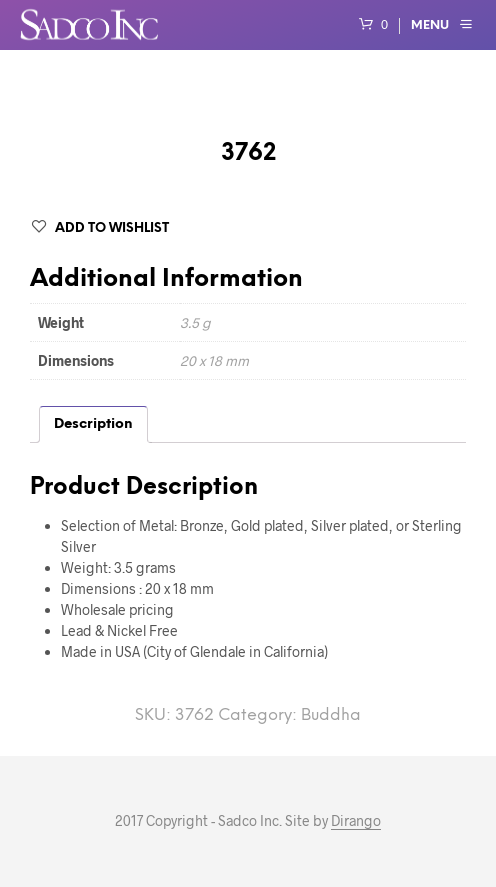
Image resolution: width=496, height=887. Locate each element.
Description (93, 424)
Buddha (331, 715)
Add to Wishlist (112, 228)
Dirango (356, 821)
